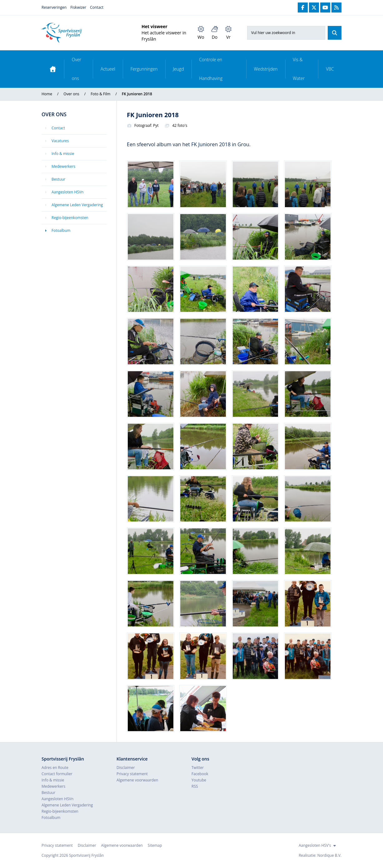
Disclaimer (126, 768)
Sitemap (155, 845)
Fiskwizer (78, 7)
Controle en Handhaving (211, 69)
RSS (195, 786)
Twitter (198, 768)
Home (47, 94)
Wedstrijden (266, 69)
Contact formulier (57, 774)
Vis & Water (299, 69)
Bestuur (58, 179)
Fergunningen (144, 69)
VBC (330, 69)
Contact (97, 7)
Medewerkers (63, 166)
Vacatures (60, 141)
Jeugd (179, 69)
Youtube (199, 780)
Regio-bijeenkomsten (70, 218)
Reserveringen (54, 7)
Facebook (200, 774)
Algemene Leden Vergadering (77, 205)
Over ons (77, 69)
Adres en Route (55, 768)
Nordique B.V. (329, 855)
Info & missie (63, 154)
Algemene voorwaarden (137, 780)
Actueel (108, 69)
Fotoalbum (61, 230)
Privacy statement (132, 774)
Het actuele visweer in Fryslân (164, 36)
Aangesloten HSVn (67, 192)
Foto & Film (100, 94)
